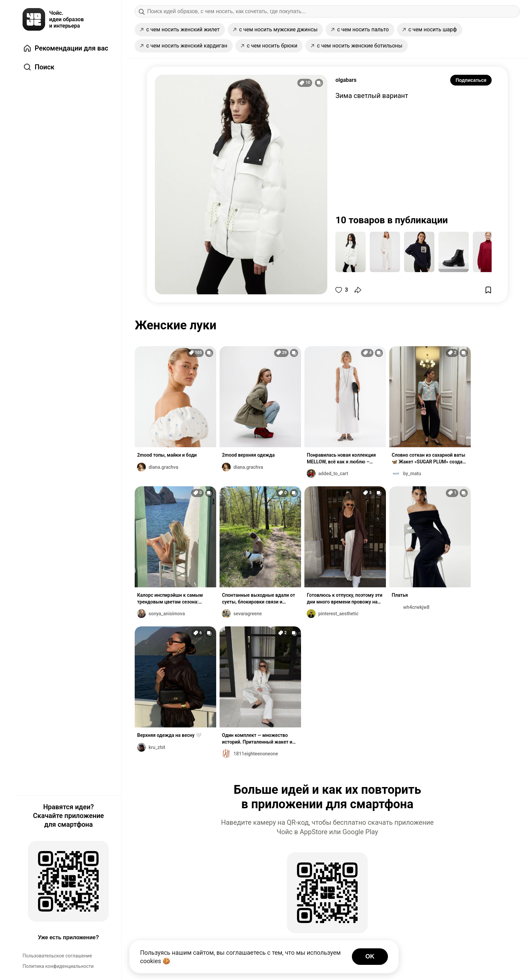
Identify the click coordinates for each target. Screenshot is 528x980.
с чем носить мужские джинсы (275, 29)
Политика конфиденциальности (58, 966)
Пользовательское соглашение (57, 956)
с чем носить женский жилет (180, 29)
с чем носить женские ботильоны (357, 46)
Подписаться (471, 80)
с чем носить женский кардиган (184, 46)
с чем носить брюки (269, 46)
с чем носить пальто (360, 29)
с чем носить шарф (430, 29)
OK (370, 956)
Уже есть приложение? (69, 937)
